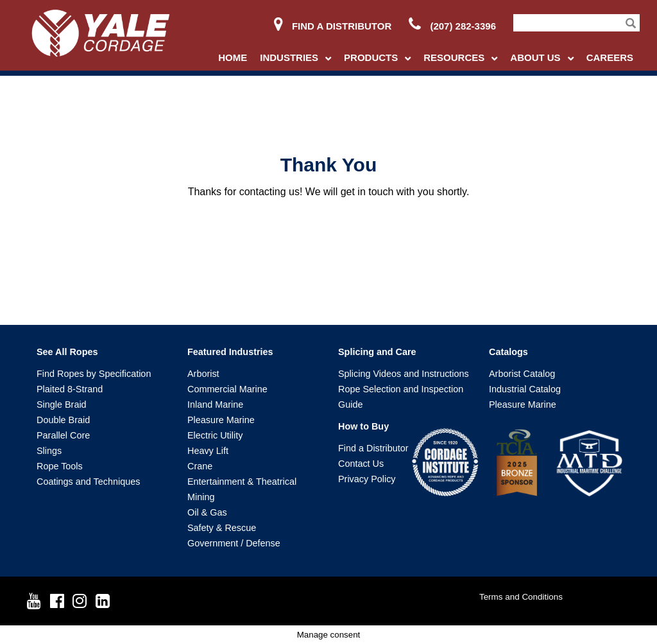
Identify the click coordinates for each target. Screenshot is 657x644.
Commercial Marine (227, 389)
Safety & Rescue (222, 528)
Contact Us (361, 464)
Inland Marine (215, 405)
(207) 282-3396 (452, 26)
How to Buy (363, 426)
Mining (201, 497)
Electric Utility (215, 435)
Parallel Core (63, 435)
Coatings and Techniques (88, 482)
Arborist (203, 374)
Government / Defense (234, 543)
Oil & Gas (207, 512)
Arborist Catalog (522, 374)
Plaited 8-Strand (70, 389)
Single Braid (62, 405)
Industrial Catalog (525, 389)
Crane (200, 466)
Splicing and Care (377, 352)
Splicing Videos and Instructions (404, 374)
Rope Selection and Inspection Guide (401, 397)
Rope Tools (60, 466)
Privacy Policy (367, 479)
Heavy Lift (208, 451)
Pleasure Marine (221, 420)
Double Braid (63, 420)
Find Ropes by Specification (94, 374)
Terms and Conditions (521, 597)
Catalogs (508, 352)
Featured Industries (230, 352)
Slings (49, 451)
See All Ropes (67, 352)
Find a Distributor (333, 26)
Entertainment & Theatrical (242, 482)
